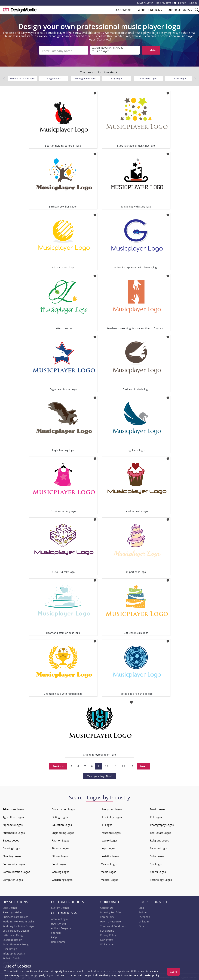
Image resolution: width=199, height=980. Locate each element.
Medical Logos (109, 878)
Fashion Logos (61, 839)
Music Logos (157, 808)
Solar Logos (157, 855)
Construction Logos (64, 808)
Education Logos (62, 823)
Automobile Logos (14, 831)
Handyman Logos (111, 808)
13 (132, 765)
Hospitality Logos (111, 815)
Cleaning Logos (12, 855)
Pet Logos (156, 815)
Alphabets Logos (13, 823)
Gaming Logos (61, 870)
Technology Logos (161, 878)
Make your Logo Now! (99, 775)
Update (151, 50)
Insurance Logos (111, 831)
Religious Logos (159, 839)
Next (143, 765)
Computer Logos (13, 878)
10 (106, 765)
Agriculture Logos (13, 815)
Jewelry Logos (109, 839)
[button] (195, 77)
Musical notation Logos (22, 77)
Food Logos (59, 862)
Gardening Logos (62, 878)
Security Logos (159, 847)
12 (123, 765)
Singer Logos (54, 77)
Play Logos (117, 77)
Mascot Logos (109, 862)
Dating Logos (60, 815)
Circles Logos (180, 77)
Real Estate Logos (160, 831)
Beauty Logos (11, 839)
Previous (58, 765)
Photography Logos (85, 77)
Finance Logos (60, 847)
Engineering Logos (63, 831)
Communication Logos (16, 870)
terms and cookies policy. (145, 975)
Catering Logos (12, 847)
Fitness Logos (60, 855)
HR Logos (107, 823)
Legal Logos (108, 847)
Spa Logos (156, 862)
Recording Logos (148, 77)
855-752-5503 (164, 3)
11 (115, 765)
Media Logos (108, 870)
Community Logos (14, 862)
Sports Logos (158, 870)
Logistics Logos (110, 855)
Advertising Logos (13, 808)
